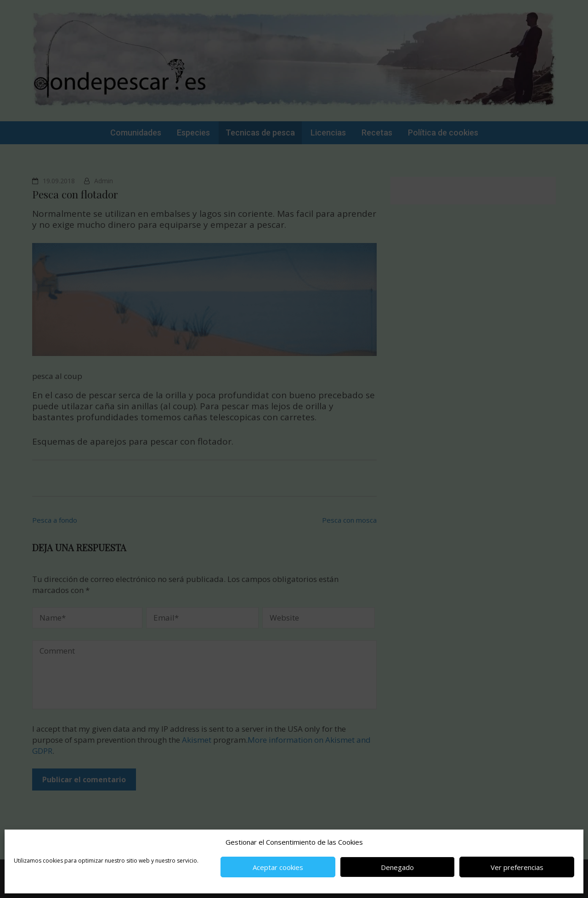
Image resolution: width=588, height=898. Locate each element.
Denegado (397, 867)
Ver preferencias (517, 867)
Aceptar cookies (278, 867)
